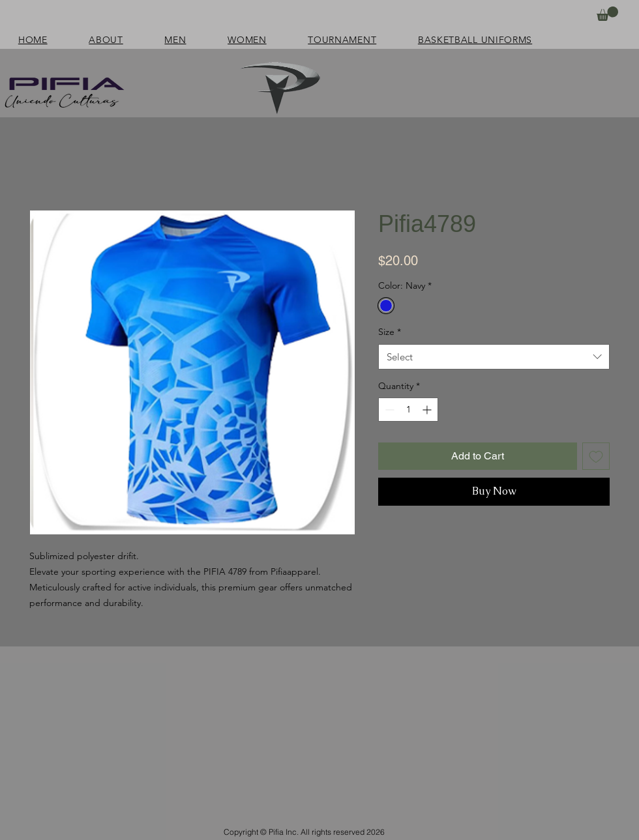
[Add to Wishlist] (596, 456)
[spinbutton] (408, 410)
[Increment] (428, 410)
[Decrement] (388, 410)
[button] (607, 14)
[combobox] (494, 357)
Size (390, 332)
